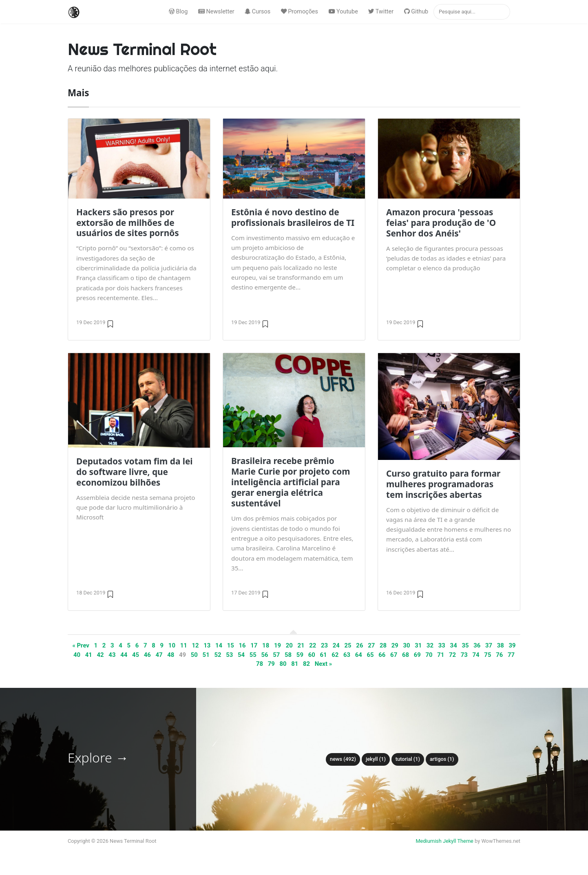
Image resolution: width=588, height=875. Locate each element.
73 (464, 655)
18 (266, 645)
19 (277, 645)
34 (454, 645)
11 (184, 645)
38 (501, 645)
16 (242, 645)
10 (172, 645)
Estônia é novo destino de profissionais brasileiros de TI (293, 217)
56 (265, 655)
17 (254, 645)
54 (241, 655)
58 (288, 655)
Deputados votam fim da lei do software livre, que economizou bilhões (135, 472)
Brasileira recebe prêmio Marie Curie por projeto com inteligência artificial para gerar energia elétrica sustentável (291, 482)
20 (289, 645)
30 (406, 645)
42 (101, 655)
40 (77, 655)
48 (171, 655)
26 (359, 645)
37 (489, 645)
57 (276, 655)
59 (300, 655)
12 (195, 645)
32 (430, 645)
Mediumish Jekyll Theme (444, 841)
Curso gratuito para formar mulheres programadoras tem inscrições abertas (443, 484)
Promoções (300, 12)
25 (348, 645)
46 (147, 655)
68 (406, 655)
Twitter (381, 12)
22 (313, 645)
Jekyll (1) (376, 759)
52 (218, 655)
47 (159, 655)
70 (429, 655)
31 (418, 645)
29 (395, 645)
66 (382, 655)
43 (112, 655)
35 (465, 645)
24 (336, 645)
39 (512, 645)
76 (499, 655)
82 (306, 664)
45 (136, 655)
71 (441, 655)
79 (271, 664)
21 (301, 645)
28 (383, 645)
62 (335, 655)
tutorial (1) (408, 759)
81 (295, 664)
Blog (178, 12)
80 (283, 664)
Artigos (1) (442, 759)
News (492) (343, 759)
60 (312, 655)
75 (487, 655)
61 (323, 655)
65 (370, 655)
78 (260, 664)
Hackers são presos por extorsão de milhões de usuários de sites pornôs (128, 223)
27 (371, 645)
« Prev (81, 645)
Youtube (343, 12)
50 (194, 655)
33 (442, 645)
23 (324, 645)
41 (89, 655)
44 (124, 655)
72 (452, 655)
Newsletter (216, 12)
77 (511, 655)
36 (477, 645)
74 (476, 655)
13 (207, 645)
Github (416, 12)
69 (417, 655)
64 (359, 655)
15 (231, 645)
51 (206, 655)
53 (229, 655)
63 (347, 655)
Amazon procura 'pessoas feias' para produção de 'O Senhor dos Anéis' (441, 223)
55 (253, 655)
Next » (323, 664)
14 (219, 645)
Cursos (258, 12)
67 (394, 655)
